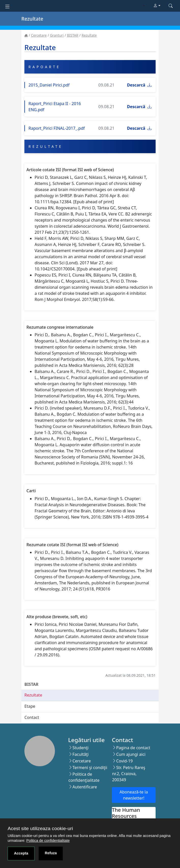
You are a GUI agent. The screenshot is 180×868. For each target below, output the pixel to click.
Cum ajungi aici (131, 754)
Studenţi (80, 748)
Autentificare (85, 787)
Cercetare (39, 35)
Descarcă (139, 85)
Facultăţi (81, 754)
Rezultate (89, 35)
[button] (157, 6)
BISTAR (73, 35)
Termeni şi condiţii (90, 768)
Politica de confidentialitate (48, 841)
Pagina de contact (133, 748)
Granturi (57, 35)
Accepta (21, 853)
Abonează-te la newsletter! (134, 795)
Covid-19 (124, 761)
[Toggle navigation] (7, 6)
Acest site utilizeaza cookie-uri (40, 828)
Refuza (51, 853)
